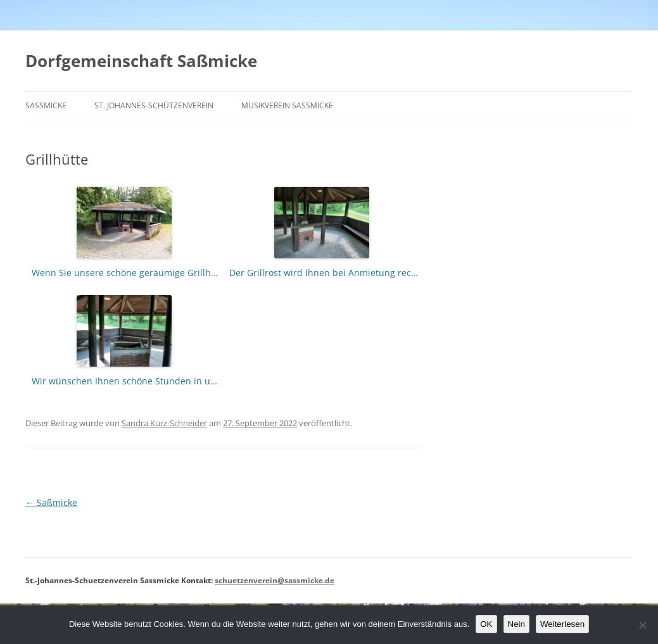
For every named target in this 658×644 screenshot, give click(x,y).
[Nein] (642, 625)
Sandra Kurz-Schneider (164, 423)
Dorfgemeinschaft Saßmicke (141, 61)
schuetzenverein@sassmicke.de (275, 580)
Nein (516, 624)
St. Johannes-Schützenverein (154, 105)
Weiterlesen (562, 624)
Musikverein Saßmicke (287, 105)
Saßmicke (46, 105)
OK (486, 624)
